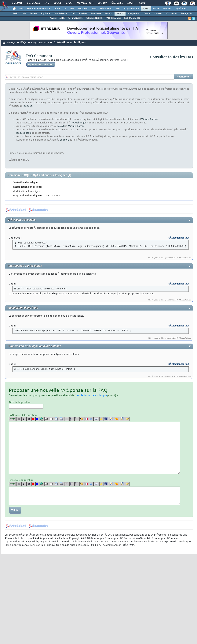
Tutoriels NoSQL (94, 18)
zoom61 (64, 140)
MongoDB (186, 14)
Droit (131, 3)
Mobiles (167, 9)
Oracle (147, 14)
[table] (47, 419)
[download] (122, 419)
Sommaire (14, 175)
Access (33, 14)
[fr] (87, 419)
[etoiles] (127, 419)
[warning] (102, 419)
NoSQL (120, 14)
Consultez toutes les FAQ (171, 57)
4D (24, 14)
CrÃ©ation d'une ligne (25, 183)
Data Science (60, 14)
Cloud (57, 9)
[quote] (51, 419)
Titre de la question (26, 405)
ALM (72, 9)
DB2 (73, 14)
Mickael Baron (149, 119)
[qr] (106, 419)
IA (65, 9)
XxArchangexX (80, 123)
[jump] (117, 419)
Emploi (102, 3)
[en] (91, 419)
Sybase (158, 14)
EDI (118, 9)
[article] (111, 419)
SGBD (146, 9)
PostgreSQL (134, 14)
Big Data (45, 14)
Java (94, 9)
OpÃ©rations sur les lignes (69, 43)
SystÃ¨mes (181, 9)
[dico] (96, 419)
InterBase (96, 14)
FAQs (23, 43)
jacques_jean (24, 133)
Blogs (57, 3)
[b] (19, 419)
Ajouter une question (41, 64)
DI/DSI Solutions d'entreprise (35, 9)
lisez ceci (28, 106)
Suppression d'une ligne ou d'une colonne (36, 196)
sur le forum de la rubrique (92, 396)
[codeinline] (62, 419)
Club (142, 3)
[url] (42, 419)
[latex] (67, 419)
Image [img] (12, 419)
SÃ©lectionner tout (179, 238)
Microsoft (83, 9)
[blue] (37, 419)
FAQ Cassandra (113, 18)
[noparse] (82, 419)
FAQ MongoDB (132, 18)
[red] (34, 419)
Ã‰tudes (117, 3)
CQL (27, 175)
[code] (57, 419)
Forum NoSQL (75, 18)
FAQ (47, 3)
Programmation (131, 9)
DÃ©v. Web (106, 9)
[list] (72, 419)
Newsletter (85, 3)
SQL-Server (171, 14)
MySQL (109, 14)
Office (156, 9)
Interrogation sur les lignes (27, 187)
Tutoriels (33, 3)
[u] (29, 419)
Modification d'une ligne (26, 191)
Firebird (83, 14)
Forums (17, 3)
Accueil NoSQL (57, 18)
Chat (69, 3)
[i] (24, 419)
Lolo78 (61, 126)
